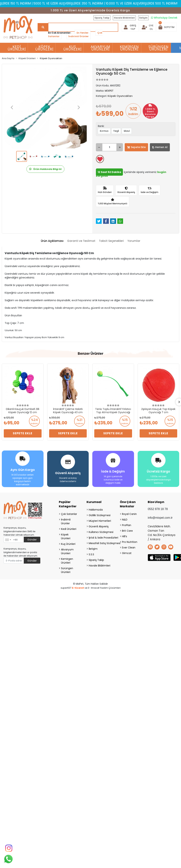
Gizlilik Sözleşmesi (100, 515)
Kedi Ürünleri (69, 529)
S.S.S (91, 554)
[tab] (52, 241)
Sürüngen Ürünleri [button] (159, 48)
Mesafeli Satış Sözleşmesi (100, 543)
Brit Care (127, 531)
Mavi (127, 131)
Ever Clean (129, 548)
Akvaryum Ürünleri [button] (100, 48)
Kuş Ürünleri (68, 544)
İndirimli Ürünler (79, 36)
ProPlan (127, 525)
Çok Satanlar (69, 514)
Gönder (32, 540)
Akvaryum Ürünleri (67, 551)
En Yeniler (83, 33)
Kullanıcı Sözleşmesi (100, 532)
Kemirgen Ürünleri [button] (129, 48)
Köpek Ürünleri (66, 536)
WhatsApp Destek (164, 18)
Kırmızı (104, 131)
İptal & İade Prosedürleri (100, 538)
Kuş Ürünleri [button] (73, 48)
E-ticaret (78, 588)
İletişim (143, 18)
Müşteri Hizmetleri (100, 521)
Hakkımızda (96, 510)
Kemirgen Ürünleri (67, 561)
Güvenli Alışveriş (99, 526)
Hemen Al (160, 147)
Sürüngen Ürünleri (67, 570)
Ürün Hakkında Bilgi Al (45, 169)
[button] (167, 27)
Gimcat (127, 553)
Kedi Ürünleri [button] (17, 48)
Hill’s (125, 536)
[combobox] (8, 540)
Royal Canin (129, 514)
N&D (125, 520)
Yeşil (116, 131)
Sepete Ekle (136, 147)
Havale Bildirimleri (124, 18)
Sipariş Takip (102, 18)
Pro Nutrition (130, 542)
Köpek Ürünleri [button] (44, 48)
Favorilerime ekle (100, 159)
